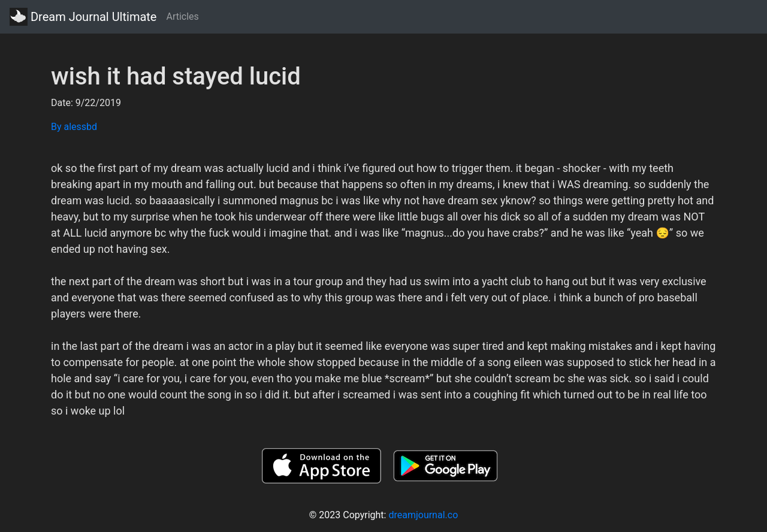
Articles (182, 16)
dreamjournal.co (423, 515)
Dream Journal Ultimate (83, 17)
